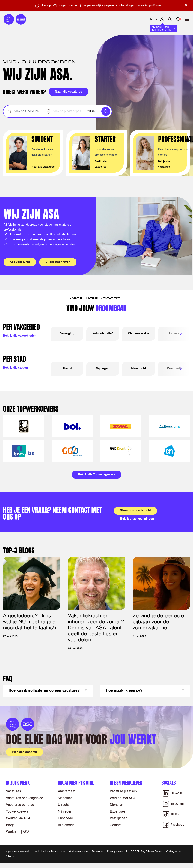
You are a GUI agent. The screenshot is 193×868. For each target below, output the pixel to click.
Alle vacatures (20, 262)
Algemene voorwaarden (19, 851)
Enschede (65, 818)
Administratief (103, 334)
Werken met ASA (123, 798)
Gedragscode (173, 851)
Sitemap (10, 856)
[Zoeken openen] (170, 19)
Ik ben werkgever (126, 783)
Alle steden (66, 825)
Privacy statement (117, 851)
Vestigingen (119, 818)
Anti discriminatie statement (50, 851)
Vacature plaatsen (123, 791)
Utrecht (67, 369)
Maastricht (139, 369)
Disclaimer (98, 851)
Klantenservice (138, 334)
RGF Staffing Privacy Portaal (147, 851)
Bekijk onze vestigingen (137, 519)
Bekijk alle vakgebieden (20, 336)
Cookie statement (79, 851)
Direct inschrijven (58, 262)
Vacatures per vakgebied (25, 798)
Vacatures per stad (20, 805)
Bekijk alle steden (15, 368)
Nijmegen (103, 369)
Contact (116, 825)
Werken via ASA (18, 818)
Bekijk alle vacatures (101, 164)
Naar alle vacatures (43, 167)
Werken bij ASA (18, 832)
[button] (48, 691)
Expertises (118, 812)
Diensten (116, 805)
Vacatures (13, 791)
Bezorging (67, 334)
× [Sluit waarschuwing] (186, 5)
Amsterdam (67, 791)
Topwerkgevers (17, 812)
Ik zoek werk (18, 783)
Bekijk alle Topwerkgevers (96, 475)
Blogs (10, 825)
